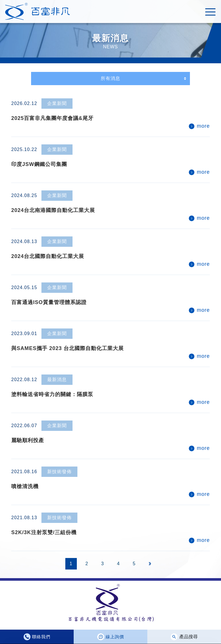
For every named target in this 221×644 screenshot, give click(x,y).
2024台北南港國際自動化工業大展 (53, 210)
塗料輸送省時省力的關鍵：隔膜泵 (52, 394)
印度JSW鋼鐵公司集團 (39, 164)
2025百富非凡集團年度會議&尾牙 (52, 118)
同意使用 (197, 631)
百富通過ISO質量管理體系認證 (49, 302)
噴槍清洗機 (25, 486)
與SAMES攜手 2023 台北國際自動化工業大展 (67, 348)
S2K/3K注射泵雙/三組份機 (44, 532)
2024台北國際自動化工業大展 (48, 256)
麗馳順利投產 (28, 440)
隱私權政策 (23, 638)
